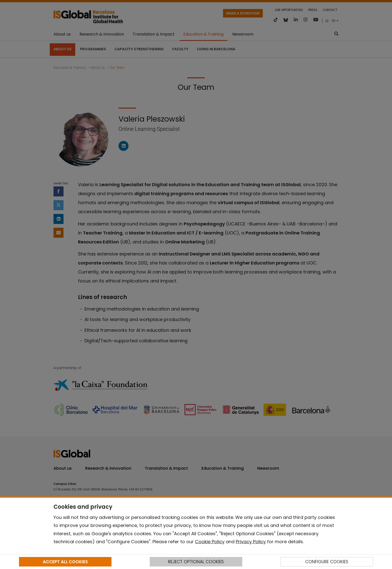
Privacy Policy (251, 542)
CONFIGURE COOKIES (327, 562)
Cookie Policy (210, 542)
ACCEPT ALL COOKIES (65, 562)
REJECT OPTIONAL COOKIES (196, 562)
